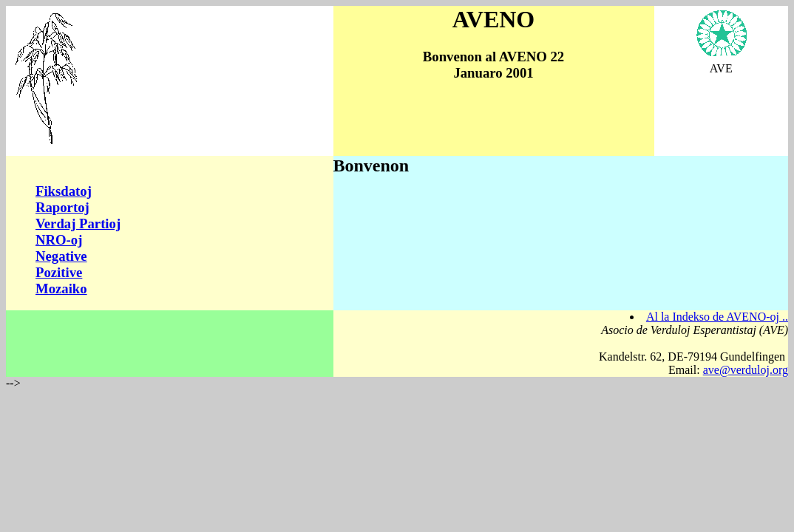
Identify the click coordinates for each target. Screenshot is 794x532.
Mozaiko (61, 289)
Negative (61, 256)
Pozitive (59, 272)
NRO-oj (59, 240)
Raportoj (62, 207)
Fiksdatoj (64, 191)
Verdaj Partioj (78, 224)
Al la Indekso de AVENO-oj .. (717, 317)
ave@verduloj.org (746, 370)
